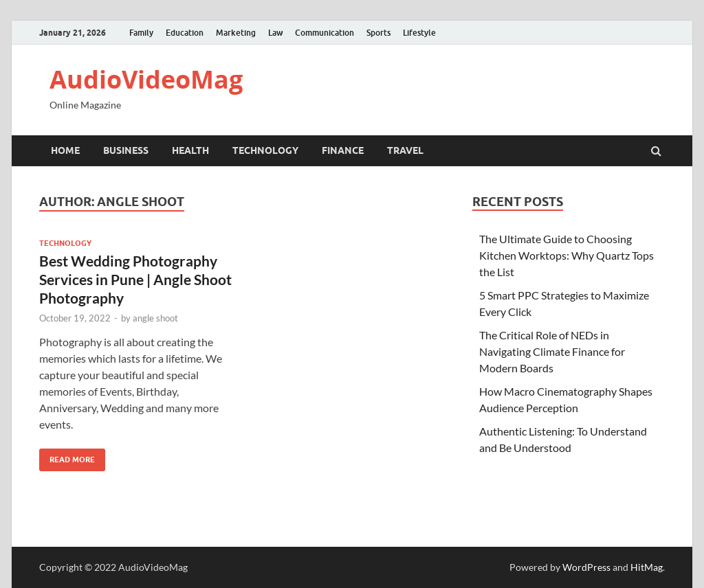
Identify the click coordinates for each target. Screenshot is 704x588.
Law (275, 33)
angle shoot (155, 318)
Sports (378, 33)
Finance (343, 150)
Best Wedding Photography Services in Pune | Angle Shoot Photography (135, 280)
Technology (265, 150)
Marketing (236, 33)
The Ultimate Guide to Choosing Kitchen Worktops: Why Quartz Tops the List (566, 255)
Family (141, 33)
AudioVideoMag (146, 79)
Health (190, 150)
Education (185, 33)
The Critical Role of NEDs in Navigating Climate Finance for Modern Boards (552, 351)
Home (65, 150)
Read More (67, 456)
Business (126, 150)
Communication (324, 33)
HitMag (647, 567)
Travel (405, 150)
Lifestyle (419, 33)
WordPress (586, 567)
